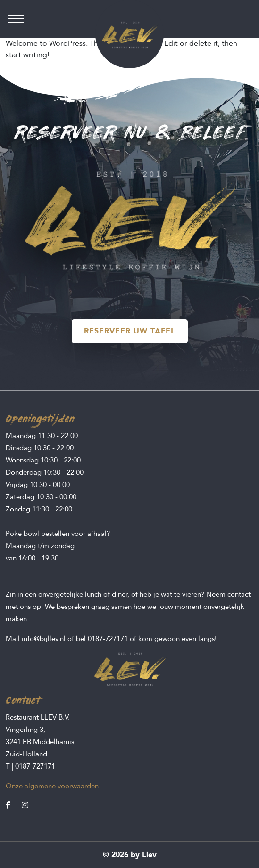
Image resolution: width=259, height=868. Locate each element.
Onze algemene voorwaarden (52, 786)
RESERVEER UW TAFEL (130, 331)
